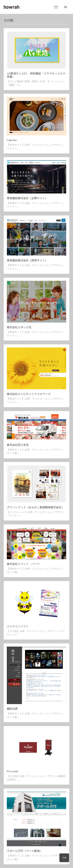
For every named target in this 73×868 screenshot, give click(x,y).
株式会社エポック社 (19, 327)
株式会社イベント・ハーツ (23, 564)
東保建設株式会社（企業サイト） (27, 198)
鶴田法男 (12, 709)
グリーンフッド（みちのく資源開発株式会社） (35, 507)
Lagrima (12, 140)
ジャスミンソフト (18, 626)
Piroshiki (13, 771)
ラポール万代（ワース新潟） (25, 851)
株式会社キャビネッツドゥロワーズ (29, 394)
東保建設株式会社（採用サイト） (27, 260)
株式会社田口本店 (18, 445)
